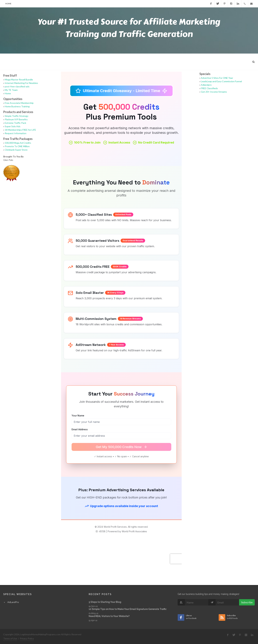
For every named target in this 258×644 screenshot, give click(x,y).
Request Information (16, 133)
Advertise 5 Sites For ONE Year (217, 78)
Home (8, 4)
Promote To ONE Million (17, 146)
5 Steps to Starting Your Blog (105, 602)
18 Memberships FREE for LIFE (20, 130)
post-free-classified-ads (17, 86)
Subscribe (247, 602)
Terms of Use (10, 638)
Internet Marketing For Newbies (21, 83)
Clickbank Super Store (16, 150)
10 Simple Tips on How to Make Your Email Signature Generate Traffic (128, 609)
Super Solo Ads (13, 126)
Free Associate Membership (19, 103)
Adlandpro (206, 85)
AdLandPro (13, 602)
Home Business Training (17, 106)
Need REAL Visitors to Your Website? (109, 616)
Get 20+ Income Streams (214, 92)
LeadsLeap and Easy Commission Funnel (221, 81)
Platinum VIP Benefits (16, 119)
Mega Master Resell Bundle (19, 80)
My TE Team (11, 90)
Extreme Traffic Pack (15, 123)
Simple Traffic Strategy (17, 116)
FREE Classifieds (209, 88)
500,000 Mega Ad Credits (18, 143)
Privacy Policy (27, 638)
